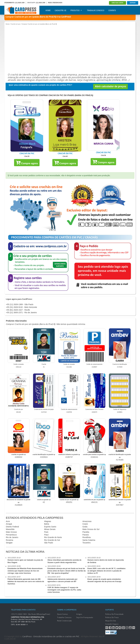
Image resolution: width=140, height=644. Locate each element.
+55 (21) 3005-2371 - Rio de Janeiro (21, 312)
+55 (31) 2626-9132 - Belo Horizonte (21, 307)
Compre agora (27, 162)
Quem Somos (62, 614)
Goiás (85, 527)
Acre (8, 521)
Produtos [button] (76, 10)
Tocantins (86, 543)
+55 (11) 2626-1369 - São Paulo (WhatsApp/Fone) (30, 614)
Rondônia (87, 537)
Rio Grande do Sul (52, 540)
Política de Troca (112, 617)
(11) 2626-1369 (20, 3)
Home (48, 10)
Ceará (85, 524)
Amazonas (87, 521)
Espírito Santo (50, 527)
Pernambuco (11, 535)
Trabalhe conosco (64, 617)
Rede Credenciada (64, 621)
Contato (112, 10)
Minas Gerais (50, 529)
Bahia (47, 524)
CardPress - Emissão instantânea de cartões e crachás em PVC (51, 636)
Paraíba (86, 532)
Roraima (10, 540)
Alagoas (48, 521)
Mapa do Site (111, 621)
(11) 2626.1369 (41, 3)
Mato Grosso (11, 532)
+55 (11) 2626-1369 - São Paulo (20, 304)
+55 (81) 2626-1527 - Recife (18, 310)
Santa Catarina (89, 540)
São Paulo (49, 543)
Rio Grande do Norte (53, 537)
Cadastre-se (60, 10)
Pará (46, 532)
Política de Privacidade (114, 614)
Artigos (79, 614)
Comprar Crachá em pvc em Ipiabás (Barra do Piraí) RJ (39, 24)
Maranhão (10, 529)
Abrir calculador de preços (110, 86)
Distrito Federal (12, 527)
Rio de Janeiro (12, 537)
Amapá (9, 524)
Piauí (46, 535)
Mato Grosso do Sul (91, 529)
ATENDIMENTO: (10, 3)
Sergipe (9, 543)
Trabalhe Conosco (96, 10)
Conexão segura (112, 624)
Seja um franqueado (85, 617)
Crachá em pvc (16, 24)
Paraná (86, 535)
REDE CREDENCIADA (55, 3)
